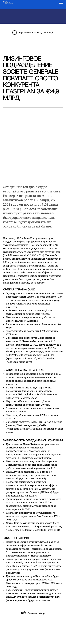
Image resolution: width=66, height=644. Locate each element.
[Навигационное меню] (61, 2)
